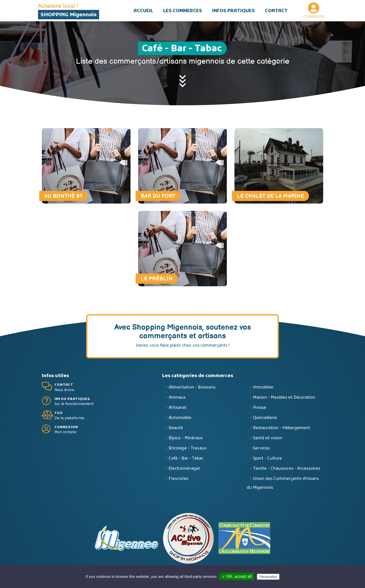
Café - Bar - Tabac (186, 460)
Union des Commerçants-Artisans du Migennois (283, 485)
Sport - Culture (267, 460)
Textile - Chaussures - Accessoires (287, 471)
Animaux (177, 399)
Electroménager (184, 471)
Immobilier (263, 389)
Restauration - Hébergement (281, 430)
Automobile (180, 420)
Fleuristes (178, 481)
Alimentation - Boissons (192, 389)
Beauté (176, 430)
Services (261, 450)
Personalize (268, 577)
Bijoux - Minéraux (186, 440)
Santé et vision (268, 440)
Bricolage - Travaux (188, 450)
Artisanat (178, 410)
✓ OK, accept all (237, 576)
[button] (183, 11)
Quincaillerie (265, 420)
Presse (260, 410)
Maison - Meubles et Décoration (284, 399)
